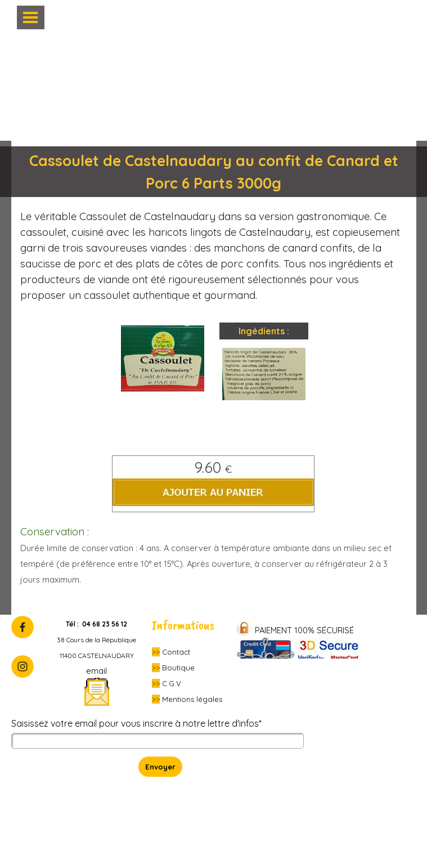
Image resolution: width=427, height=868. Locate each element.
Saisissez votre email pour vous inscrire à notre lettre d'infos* (136, 723)
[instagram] (23, 666)
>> (156, 652)
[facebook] (23, 627)
